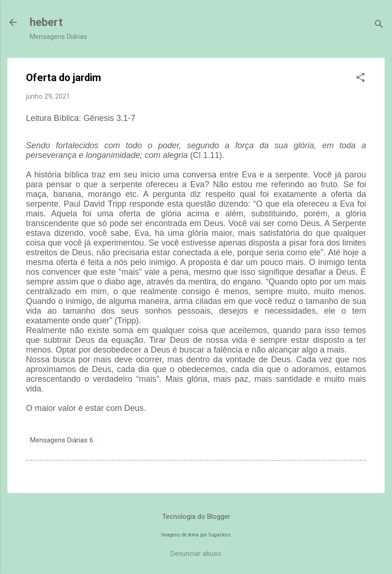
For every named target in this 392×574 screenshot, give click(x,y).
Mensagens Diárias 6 (62, 440)
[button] (360, 78)
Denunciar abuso (196, 554)
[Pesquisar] (379, 25)
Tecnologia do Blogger (196, 517)
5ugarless (220, 535)
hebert (46, 22)
